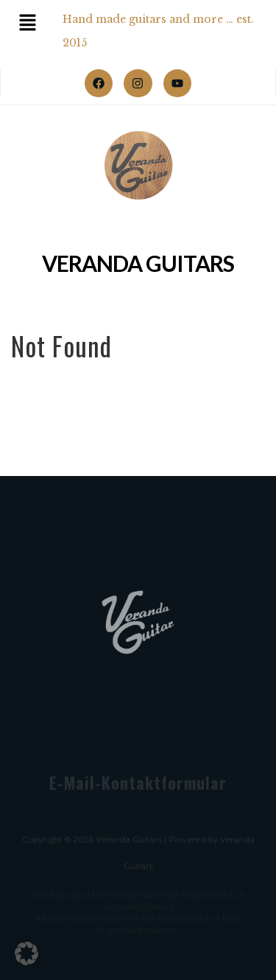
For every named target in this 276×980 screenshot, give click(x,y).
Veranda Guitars (138, 264)
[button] (26, 953)
